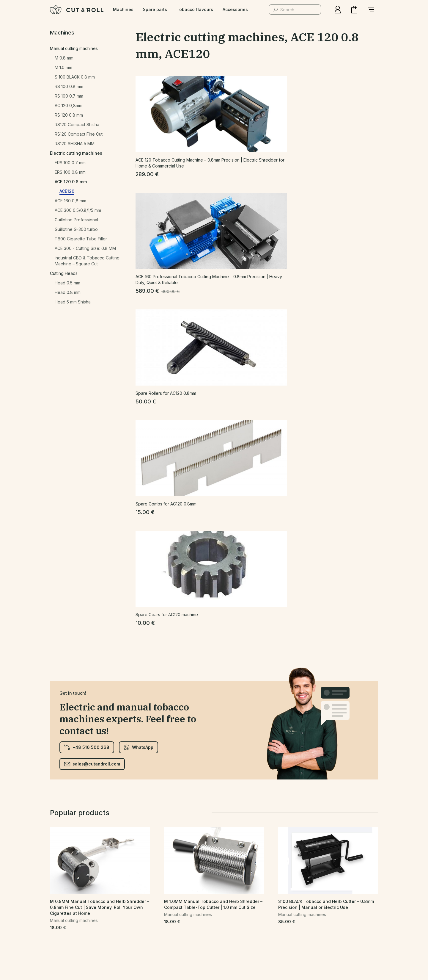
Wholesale (263, 921)
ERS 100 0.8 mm (70, 172)
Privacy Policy (129, 921)
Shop (99, 921)
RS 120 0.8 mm (69, 115)
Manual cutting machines (74, 48)
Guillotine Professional (76, 220)
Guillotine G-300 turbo (76, 229)
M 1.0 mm (63, 67)
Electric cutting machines (76, 153)
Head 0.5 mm (67, 283)
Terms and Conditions (220, 921)
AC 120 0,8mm (69, 105)
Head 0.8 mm (68, 292)
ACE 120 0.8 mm (71, 182)
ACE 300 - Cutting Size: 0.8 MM (85, 248)
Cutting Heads (64, 273)
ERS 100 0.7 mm (70, 163)
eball (255, 946)
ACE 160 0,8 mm (70, 201)
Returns (319, 921)
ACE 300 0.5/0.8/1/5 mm (78, 210)
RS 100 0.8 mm (69, 86)
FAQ (183, 921)
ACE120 (67, 191)
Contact (161, 921)
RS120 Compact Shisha (77, 125)
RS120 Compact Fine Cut (79, 134)
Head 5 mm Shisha (73, 302)
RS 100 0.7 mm (69, 96)
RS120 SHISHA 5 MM (75, 144)
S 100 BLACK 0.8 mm (75, 77)
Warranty (346, 921)
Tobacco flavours (195, 9)
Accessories (235, 9)
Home (78, 921)
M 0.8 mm (64, 58)
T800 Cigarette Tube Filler (81, 239)
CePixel (216, 946)
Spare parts (155, 9)
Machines (123, 9)
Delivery (293, 921)
